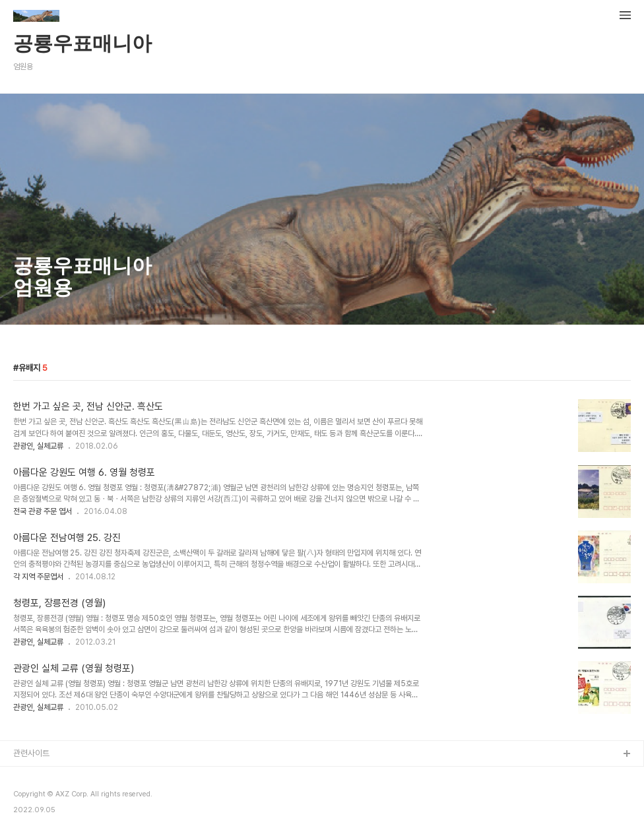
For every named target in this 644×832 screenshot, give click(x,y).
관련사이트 (31, 753)
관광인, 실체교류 (38, 446)
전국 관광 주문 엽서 (43, 511)
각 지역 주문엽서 (38, 577)
